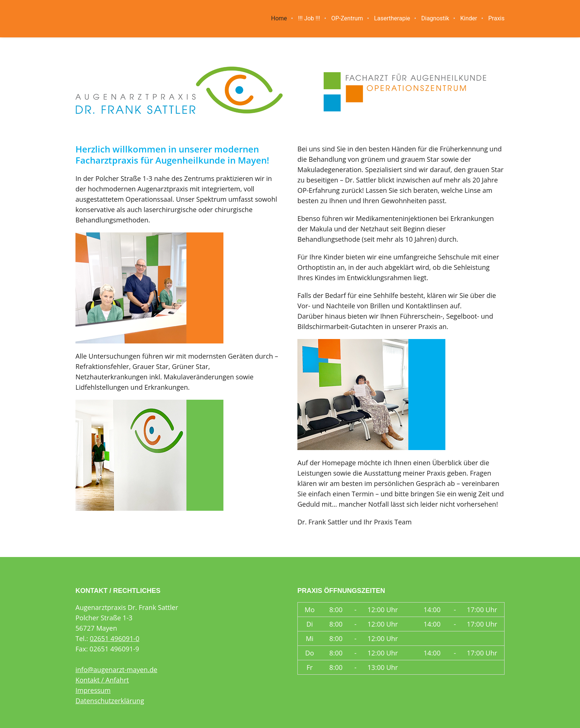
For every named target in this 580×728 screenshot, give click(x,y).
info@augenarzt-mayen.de (116, 670)
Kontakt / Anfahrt (102, 680)
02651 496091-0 (115, 638)
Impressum (93, 690)
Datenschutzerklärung (110, 701)
